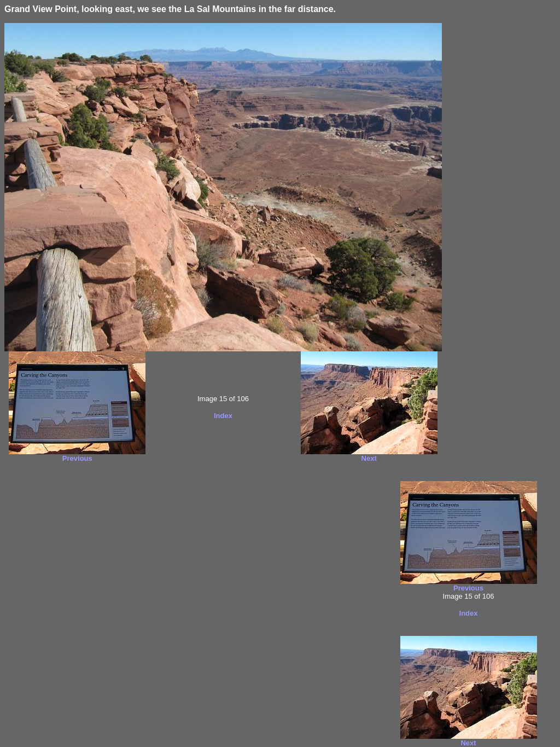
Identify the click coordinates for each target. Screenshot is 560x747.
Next (369, 458)
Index (223, 416)
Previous (77, 458)
